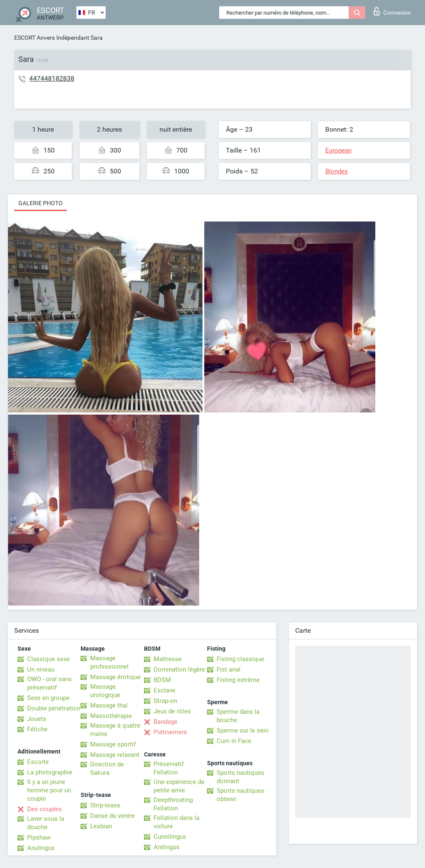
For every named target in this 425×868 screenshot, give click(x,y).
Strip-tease (105, 805)
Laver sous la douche (46, 823)
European (338, 150)
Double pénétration (54, 708)
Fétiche (37, 729)
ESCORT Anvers (34, 38)
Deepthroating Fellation (173, 804)
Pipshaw (39, 837)
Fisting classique (240, 659)
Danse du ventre (113, 816)
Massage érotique (115, 677)
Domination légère (179, 669)
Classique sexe (48, 659)
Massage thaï (109, 705)
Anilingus (167, 847)
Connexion (392, 11)
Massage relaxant (115, 755)
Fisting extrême (238, 680)
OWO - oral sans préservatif (49, 683)
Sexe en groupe (48, 698)
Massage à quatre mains (115, 730)
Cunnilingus (170, 837)
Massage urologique (105, 691)
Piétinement (170, 732)
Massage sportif (113, 744)
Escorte (38, 762)
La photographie (50, 772)
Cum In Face (234, 741)
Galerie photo (40, 203)
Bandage (166, 722)
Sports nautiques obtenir (240, 795)
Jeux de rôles (172, 711)
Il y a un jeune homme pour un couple (49, 790)
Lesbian (101, 826)
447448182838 (52, 78)
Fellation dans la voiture (177, 822)
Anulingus (41, 848)
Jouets (37, 719)
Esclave (164, 690)
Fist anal (229, 669)
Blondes (336, 171)
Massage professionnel (109, 662)
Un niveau (41, 669)
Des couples (44, 809)
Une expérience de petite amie (179, 786)
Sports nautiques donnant (240, 777)
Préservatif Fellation (169, 768)
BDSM (162, 680)
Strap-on (165, 701)
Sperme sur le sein (243, 731)
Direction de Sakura (107, 769)
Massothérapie (111, 716)
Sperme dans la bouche (238, 716)
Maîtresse (168, 659)
